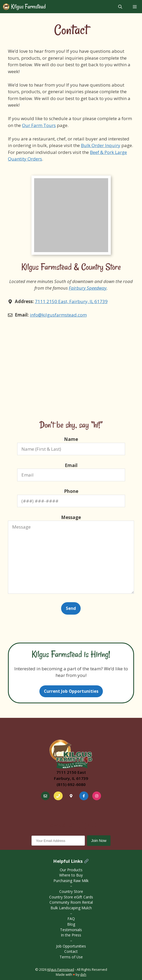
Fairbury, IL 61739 (71, 778)
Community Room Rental (71, 902)
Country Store (71, 891)
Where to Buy (71, 875)
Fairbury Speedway (88, 288)
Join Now (99, 841)
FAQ (71, 919)
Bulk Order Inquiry (101, 145)
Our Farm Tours (39, 125)
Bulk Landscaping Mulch (71, 908)
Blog (71, 924)
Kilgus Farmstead (28, 7)
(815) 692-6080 (71, 784)
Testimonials (71, 930)
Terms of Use (71, 957)
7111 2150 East (71, 772)
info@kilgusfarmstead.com (58, 315)
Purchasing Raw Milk (71, 881)
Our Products (71, 870)
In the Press (71, 935)
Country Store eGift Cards (71, 897)
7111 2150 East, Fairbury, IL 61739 (71, 301)
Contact (71, 951)
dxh (83, 974)
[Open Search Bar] (120, 7)
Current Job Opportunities (71, 691)
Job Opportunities (71, 946)
